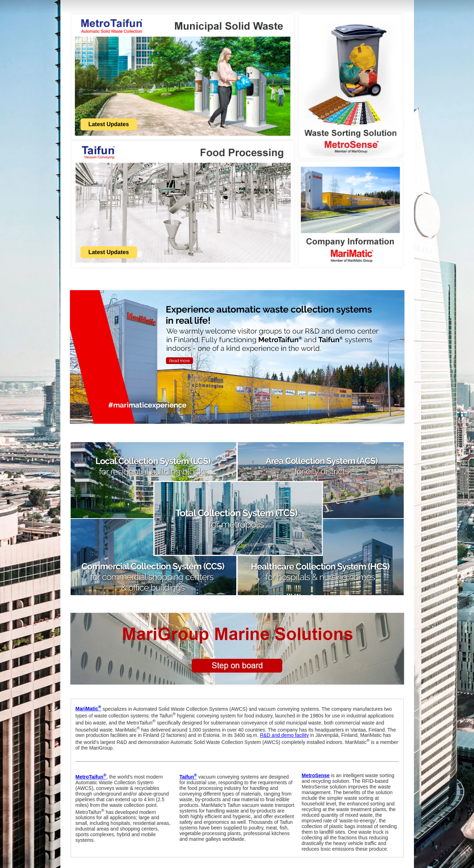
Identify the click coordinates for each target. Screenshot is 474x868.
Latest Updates (109, 124)
